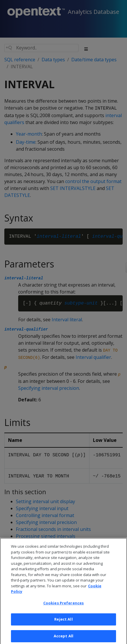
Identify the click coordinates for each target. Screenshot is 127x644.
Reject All (63, 624)
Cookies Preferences (63, 608)
